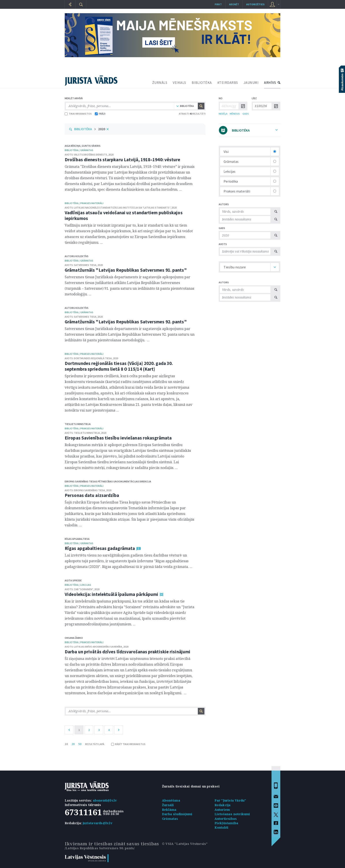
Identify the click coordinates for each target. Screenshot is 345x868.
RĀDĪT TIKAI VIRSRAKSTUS (128, 744)
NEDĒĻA (223, 114)
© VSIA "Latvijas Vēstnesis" (185, 844)
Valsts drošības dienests (91, 155)
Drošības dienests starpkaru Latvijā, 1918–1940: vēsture (123, 160)
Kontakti (222, 827)
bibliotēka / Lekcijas (78, 585)
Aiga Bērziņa (73, 146)
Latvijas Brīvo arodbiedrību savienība (98, 647)
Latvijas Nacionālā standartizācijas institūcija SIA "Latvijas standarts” (122, 208)
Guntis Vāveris (91, 146)
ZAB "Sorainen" (83, 589)
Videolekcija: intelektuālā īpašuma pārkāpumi (111, 594)
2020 (102, 129)
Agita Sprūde (73, 580)
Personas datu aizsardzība (92, 495)
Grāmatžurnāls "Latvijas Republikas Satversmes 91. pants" (126, 270)
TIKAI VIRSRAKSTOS (78, 114)
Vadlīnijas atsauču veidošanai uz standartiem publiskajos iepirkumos (124, 215)
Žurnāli (168, 805)
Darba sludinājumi (177, 814)
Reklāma (169, 810)
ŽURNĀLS (160, 82)
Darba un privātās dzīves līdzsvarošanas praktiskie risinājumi (128, 652)
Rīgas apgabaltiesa (77, 539)
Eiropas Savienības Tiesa (89, 490)
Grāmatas (170, 819)
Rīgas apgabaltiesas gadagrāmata (100, 548)
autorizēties (255, 4)
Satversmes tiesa (85, 265)
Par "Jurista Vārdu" (230, 800)
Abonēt (234, 4)
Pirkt (218, 4)
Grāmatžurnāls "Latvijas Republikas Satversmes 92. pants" (126, 322)
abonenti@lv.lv (105, 800)
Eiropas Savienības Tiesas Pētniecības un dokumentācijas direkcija (108, 481)
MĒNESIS (235, 114)
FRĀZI (100, 114)
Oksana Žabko (74, 638)
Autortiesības (226, 819)
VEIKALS (179, 82)
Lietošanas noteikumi (232, 814)
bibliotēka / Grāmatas (79, 150)
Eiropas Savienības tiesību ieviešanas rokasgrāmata (118, 438)
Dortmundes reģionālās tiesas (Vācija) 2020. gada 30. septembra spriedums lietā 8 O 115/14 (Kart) (119, 366)
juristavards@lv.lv (97, 823)
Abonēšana (171, 800)
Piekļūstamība (227, 823)
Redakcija (223, 805)
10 (66, 744)
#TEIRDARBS (228, 82)
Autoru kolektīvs (77, 256)
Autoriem (222, 810)
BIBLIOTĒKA (202, 82)
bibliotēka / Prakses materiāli (84, 203)
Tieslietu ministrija (78, 424)
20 (73, 744)
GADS (246, 114)
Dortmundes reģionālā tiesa (93, 358)
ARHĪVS (270, 82)
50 (80, 744)
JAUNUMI (251, 82)
